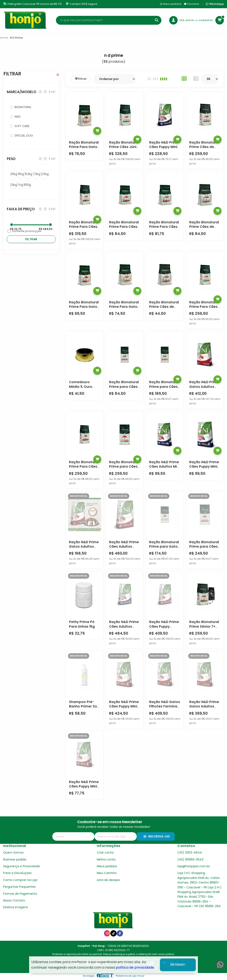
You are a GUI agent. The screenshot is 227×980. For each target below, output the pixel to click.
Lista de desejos (108, 880)
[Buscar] (157, 20)
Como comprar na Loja (20, 880)
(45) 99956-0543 (190, 859)
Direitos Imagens (16, 907)
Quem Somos (13, 852)
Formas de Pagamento (20, 894)
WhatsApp (215, 4)
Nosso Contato (14, 900)
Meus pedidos (171, 4)
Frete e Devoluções (17, 873)
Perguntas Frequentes (19, 887)
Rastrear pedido (15, 859)
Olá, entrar (187, 20)
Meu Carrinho (107, 873)
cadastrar (206, 20)
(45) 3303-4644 (190, 852)
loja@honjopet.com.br (194, 866)
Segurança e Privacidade (22, 866)
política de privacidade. (135, 967)
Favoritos (192, 4)
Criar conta (105, 852)
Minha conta (106, 859)
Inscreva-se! (157, 836)
